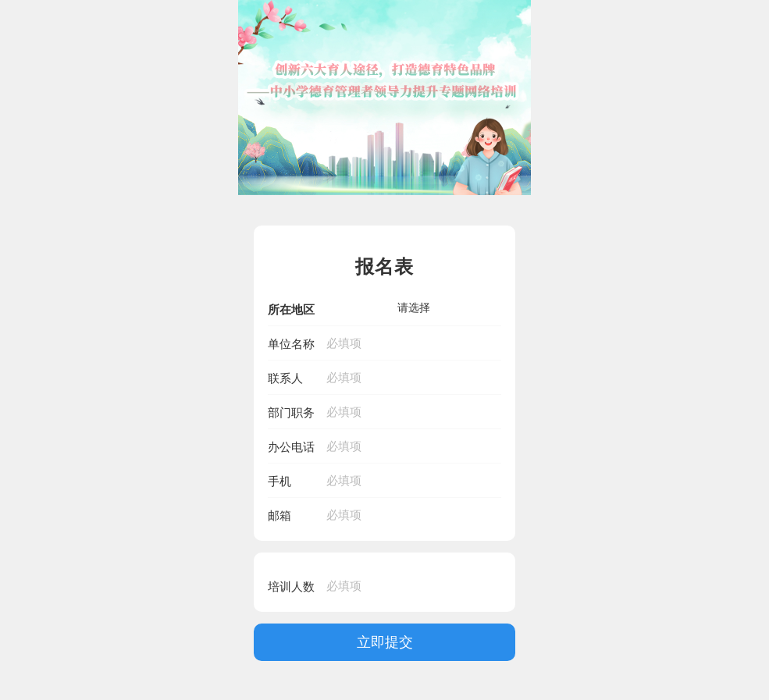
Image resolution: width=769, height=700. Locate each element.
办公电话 (291, 447)
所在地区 (291, 309)
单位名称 (291, 344)
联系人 (285, 378)
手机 (279, 481)
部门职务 (291, 412)
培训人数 (291, 586)
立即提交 (385, 641)
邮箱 (279, 515)
